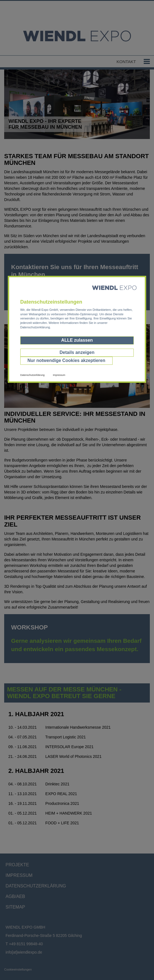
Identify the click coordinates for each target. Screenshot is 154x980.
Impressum (59, 375)
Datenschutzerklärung (33, 375)
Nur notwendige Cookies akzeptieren (66, 360)
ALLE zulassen (77, 340)
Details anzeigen (77, 352)
